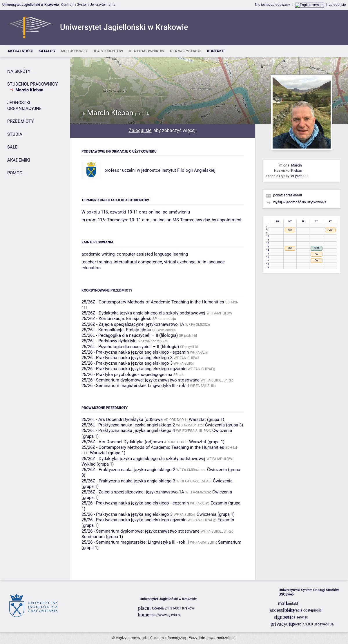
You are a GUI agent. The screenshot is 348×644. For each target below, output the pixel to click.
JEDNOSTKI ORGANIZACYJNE (25, 106)
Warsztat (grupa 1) (206, 419)
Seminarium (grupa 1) (102, 537)
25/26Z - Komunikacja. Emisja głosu (116, 319)
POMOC (15, 173)
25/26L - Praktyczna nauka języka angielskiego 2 (128, 425)
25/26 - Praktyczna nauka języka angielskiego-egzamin (134, 369)
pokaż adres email (288, 195)
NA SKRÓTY (19, 71)
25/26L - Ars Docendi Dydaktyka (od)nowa (122, 419)
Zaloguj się (140, 130)
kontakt (292, 604)
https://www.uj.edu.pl (164, 615)
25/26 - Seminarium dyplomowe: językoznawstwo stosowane (141, 380)
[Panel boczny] (35, 319)
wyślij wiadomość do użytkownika (300, 202)
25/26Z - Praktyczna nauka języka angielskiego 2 (128, 470)
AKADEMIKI (19, 160)
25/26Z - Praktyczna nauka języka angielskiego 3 (128, 481)
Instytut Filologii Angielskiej (188, 170)
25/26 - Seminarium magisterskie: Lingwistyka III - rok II (135, 386)
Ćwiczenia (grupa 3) (224, 425)
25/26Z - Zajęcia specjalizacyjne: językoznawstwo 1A (133, 324)
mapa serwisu (297, 617)
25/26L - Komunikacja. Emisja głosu (116, 330)
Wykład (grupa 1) (98, 464)
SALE (12, 147)
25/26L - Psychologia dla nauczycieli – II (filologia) (130, 347)
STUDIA (15, 134)
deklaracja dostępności (304, 610)
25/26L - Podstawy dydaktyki (109, 341)
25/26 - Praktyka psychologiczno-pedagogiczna (127, 375)
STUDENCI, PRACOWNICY (32, 84)
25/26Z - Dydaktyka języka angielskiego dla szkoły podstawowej (143, 313)
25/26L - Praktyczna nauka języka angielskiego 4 (128, 430)
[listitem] (20, 51)
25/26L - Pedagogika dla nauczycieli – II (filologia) (130, 335)
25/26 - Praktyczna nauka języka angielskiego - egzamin (135, 352)
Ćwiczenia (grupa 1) (216, 514)
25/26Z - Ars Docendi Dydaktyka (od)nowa (122, 442)
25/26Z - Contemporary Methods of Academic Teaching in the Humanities (153, 302)
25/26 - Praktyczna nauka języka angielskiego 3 (127, 358)
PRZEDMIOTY (20, 121)
